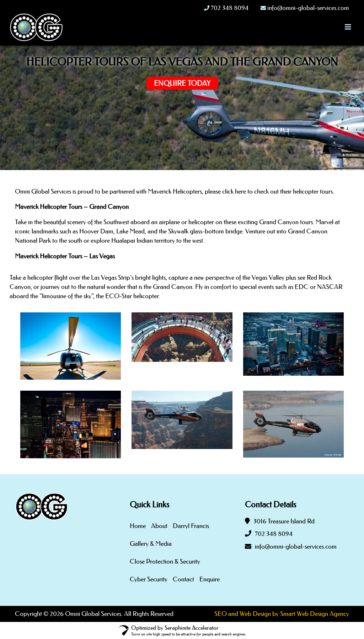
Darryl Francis (191, 526)
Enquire (210, 579)
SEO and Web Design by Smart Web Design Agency (282, 614)
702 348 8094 (274, 534)
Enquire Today (182, 83)
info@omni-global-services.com (296, 546)
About (159, 526)
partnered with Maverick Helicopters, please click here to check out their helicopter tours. (222, 191)
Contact (183, 579)
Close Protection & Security (165, 561)
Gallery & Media (151, 544)
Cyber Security (149, 579)
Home (138, 526)
